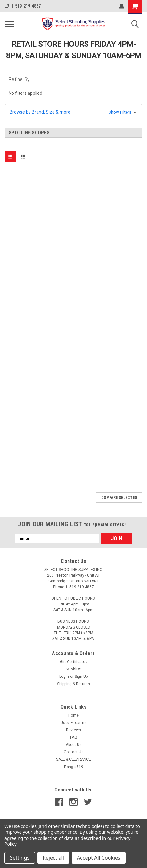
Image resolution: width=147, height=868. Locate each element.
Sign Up (81, 677)
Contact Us (74, 752)
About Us (74, 745)
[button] (73, 112)
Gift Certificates (74, 662)
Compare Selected (119, 498)
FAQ (74, 737)
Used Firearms (73, 723)
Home (73, 715)
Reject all (53, 858)
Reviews (73, 730)
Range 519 (74, 767)
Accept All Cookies (99, 858)
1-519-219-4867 (23, 6)
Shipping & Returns (73, 684)
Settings (20, 858)
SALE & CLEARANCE (73, 759)
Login (64, 677)
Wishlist (73, 669)
